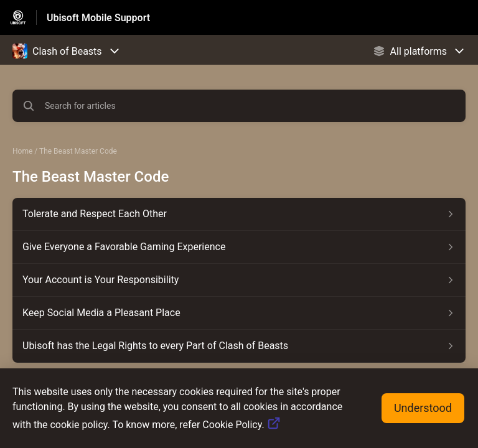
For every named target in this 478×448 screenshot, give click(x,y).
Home (22, 151)
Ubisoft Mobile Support (98, 18)
